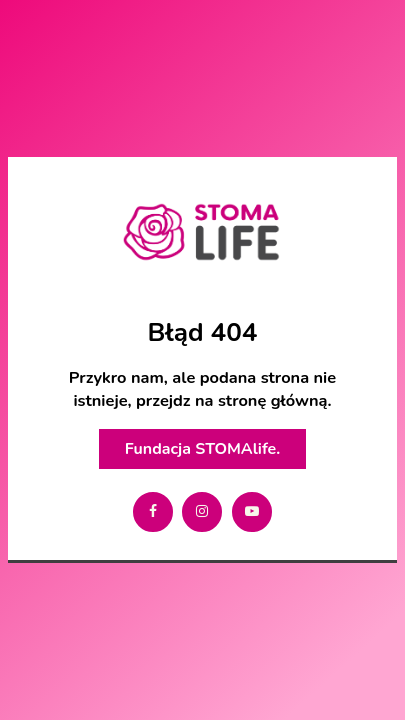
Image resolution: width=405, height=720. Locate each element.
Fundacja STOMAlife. (202, 449)
